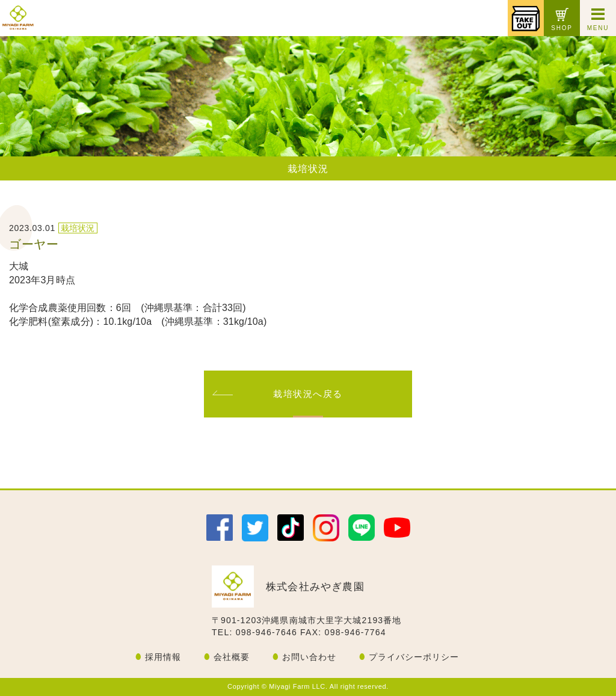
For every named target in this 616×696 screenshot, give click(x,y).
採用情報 (163, 657)
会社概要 (232, 657)
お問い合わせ (309, 657)
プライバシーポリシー (414, 657)
